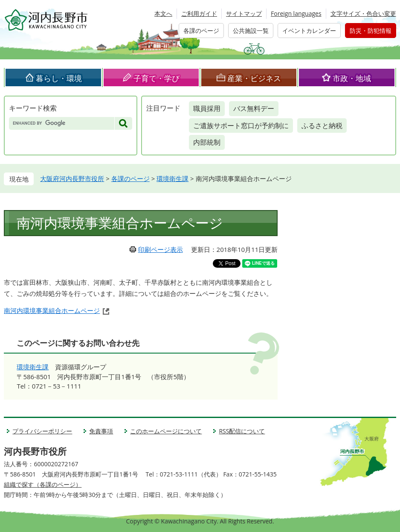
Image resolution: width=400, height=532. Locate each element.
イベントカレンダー (309, 31)
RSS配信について (242, 431)
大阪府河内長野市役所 (72, 178)
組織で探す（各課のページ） (43, 484)
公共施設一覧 (251, 31)
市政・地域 (352, 78)
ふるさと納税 (322, 126)
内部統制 (207, 142)
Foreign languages (296, 13)
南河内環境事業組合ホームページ (52, 310)
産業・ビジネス (254, 78)
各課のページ (201, 31)
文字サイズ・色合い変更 (363, 13)
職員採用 (207, 108)
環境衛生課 (172, 178)
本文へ (163, 13)
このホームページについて (166, 431)
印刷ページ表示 (161, 249)
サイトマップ (244, 13)
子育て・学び (157, 78)
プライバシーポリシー (42, 431)
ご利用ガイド (199, 13)
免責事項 (101, 431)
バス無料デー (254, 108)
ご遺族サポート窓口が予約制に (241, 126)
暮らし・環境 (59, 78)
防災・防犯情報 (371, 31)
